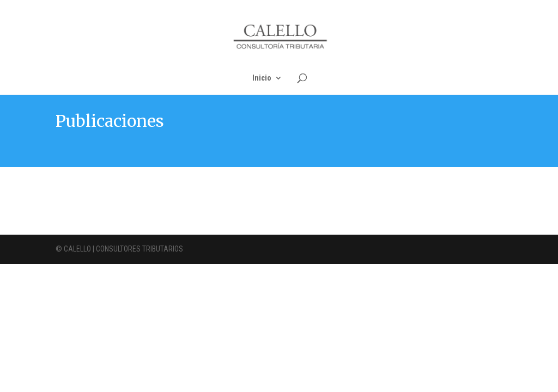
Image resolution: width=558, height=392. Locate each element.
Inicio (262, 78)
